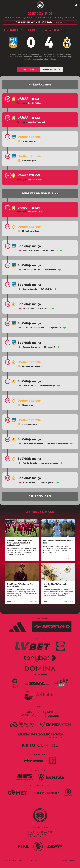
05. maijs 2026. (22, 558)
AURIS (74, 860)
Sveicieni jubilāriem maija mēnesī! (55, 585)
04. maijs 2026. (58, 558)
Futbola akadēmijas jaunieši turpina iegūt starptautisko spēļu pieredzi (20, 543)
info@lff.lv (37, 836)
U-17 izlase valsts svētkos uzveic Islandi (58, 542)
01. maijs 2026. (58, 601)
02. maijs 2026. (22, 601)
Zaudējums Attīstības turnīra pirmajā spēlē (20, 585)
